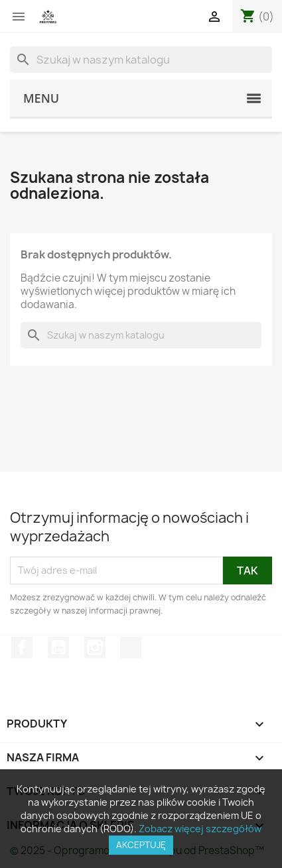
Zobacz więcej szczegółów (200, 829)
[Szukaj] (141, 60)
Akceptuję (141, 845)
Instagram (95, 647)
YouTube (58, 647)
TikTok (131, 647)
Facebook (22, 647)
